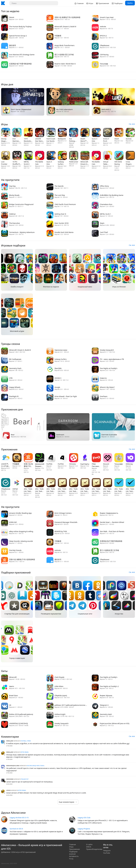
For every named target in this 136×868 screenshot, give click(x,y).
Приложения (74, 849)
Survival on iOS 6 (16, 829)
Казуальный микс (85, 287)
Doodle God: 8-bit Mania (64, 232)
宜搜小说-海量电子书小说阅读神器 (67, 17)
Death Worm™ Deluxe (83, 140)
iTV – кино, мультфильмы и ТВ (112, 359)
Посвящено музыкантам (51, 614)
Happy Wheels (15, 387)
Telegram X (104, 705)
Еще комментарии (67, 802)
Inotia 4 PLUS (106, 140)
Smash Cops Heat (107, 17)
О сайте (89, 844)
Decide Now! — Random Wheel (112, 522)
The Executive (14, 223)
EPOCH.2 (103, 36)
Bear (13, 435)
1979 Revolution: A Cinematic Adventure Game (28, 140)
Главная (72, 844)
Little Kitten (59, 686)
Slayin (102, 223)
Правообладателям (94, 849)
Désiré (12, 17)
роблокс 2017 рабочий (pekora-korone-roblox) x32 (70, 705)
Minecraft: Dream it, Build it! (65, 26)
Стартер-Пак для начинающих (17, 614)
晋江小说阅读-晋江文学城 (64, 55)
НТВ (11, 378)
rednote (103, 26)
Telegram (107, 850)
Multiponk (62, 139)
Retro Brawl (25, 752)
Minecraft (13, 677)
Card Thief (104, 232)
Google (57, 387)
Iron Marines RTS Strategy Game (22, 55)
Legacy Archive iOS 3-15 (19, 818)
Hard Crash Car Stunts (51, 140)
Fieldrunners (74, 162)
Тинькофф (104, 64)
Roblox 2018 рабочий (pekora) (21, 714)
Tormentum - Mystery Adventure (22, 232)
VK (10, 705)
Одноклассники (61, 350)
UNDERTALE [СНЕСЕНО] (18, 723)
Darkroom (60, 435)
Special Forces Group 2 (18, 36)
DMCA (89, 847)
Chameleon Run (106, 204)
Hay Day (12, 186)
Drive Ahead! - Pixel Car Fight (66, 396)
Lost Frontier (4, 163)
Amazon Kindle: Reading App (20, 513)
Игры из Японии (119, 287)
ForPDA (49, 464)
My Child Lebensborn (64, 109)
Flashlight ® (14, 396)
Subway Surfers (61, 163)
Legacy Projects (84, 829)
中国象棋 (58, 36)
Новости (103, 378)
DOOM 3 (58, 378)
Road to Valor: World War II (65, 64)
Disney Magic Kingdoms (5, 140)
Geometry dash (106, 714)
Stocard (106, 464)
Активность (74, 856)
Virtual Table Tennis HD (107, 163)
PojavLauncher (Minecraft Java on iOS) (115, 723)
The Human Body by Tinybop (20, 26)
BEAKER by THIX (61, 531)
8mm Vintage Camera (63, 513)
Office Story (104, 186)
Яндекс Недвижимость (109, 513)
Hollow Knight (60, 714)
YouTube (107, 853)
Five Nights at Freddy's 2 (109, 686)
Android (72, 854)
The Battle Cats (39, 163)
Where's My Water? (107, 387)
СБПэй (15, 489)
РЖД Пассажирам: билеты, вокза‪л (96, 465)
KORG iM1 (13, 522)
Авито (12, 686)
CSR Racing (104, 55)
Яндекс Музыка (106, 695)
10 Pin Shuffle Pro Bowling (17, 163)
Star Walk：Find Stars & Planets (112, 531)
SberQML (58, 368)
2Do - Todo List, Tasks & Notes (28, 490)
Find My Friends (15, 550)
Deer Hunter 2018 (61, 223)
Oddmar (12, 214)
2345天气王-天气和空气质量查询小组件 (6, 465)
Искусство (119, 614)
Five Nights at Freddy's (109, 368)
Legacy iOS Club (84, 818)
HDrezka (72, 464)
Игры (71, 847)
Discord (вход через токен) (36, 766)
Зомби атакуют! (17, 287)
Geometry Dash (15, 368)
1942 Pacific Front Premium (65, 204)
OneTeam (104, 396)
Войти (130, 3)
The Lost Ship (60, 195)
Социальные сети (85, 614)
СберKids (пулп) (61, 695)
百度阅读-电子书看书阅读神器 (20, 64)
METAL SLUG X (27, 163)
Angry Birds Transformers (65, 45)
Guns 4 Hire (95, 140)
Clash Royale (59, 677)
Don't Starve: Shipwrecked (21, 109)
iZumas (129, 139)
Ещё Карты (85, 464)
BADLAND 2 (106, 109)
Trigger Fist (25, 779)
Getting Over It (60, 214)
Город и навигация (17, 658)
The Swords (59, 186)
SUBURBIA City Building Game (111, 195)
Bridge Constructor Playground (21, 204)
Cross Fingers (129, 163)
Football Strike (26, 741)
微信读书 (13, 45)
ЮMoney (129, 464)
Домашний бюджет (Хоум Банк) (40, 465)
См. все (132, 124)
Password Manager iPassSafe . (66, 522)
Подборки (73, 852)
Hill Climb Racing (118, 163)
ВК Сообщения (15, 359)
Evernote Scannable (109, 435)
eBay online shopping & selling (21, 531)
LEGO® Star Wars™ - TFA (39, 140)
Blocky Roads (14, 195)
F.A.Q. (71, 859)
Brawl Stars (13, 695)
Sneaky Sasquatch (107, 350)
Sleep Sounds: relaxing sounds (21, 541)
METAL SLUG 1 (105, 214)
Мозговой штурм (17, 331)
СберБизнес (105, 45)
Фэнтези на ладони (51, 287)
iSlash (117, 139)
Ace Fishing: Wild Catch (73, 140)
